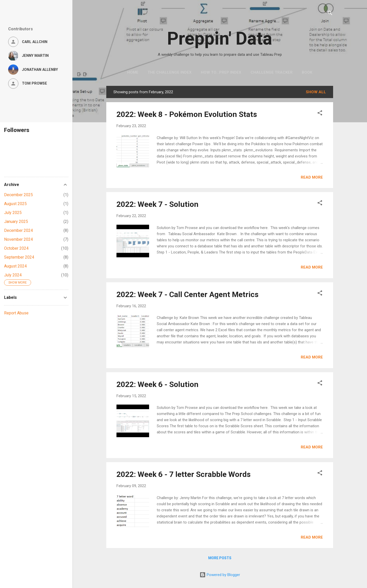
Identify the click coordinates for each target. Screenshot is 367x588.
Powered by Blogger (220, 575)
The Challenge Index (170, 72)
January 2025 (16, 222)
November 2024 (18, 239)
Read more (312, 177)
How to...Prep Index (221, 72)
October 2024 (16, 248)
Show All (316, 92)
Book (307, 72)
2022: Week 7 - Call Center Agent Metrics (187, 294)
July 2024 (13, 275)
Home (133, 72)
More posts (220, 558)
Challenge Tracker (272, 72)
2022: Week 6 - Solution (158, 384)
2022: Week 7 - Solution (158, 204)
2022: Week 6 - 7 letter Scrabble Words (183, 474)
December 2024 (18, 230)
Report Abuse (16, 313)
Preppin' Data (220, 38)
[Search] (330, 14)
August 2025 (15, 204)
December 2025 (18, 195)
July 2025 (13, 213)
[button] (320, 114)
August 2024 (15, 266)
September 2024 (19, 257)
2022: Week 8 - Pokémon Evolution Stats (187, 114)
